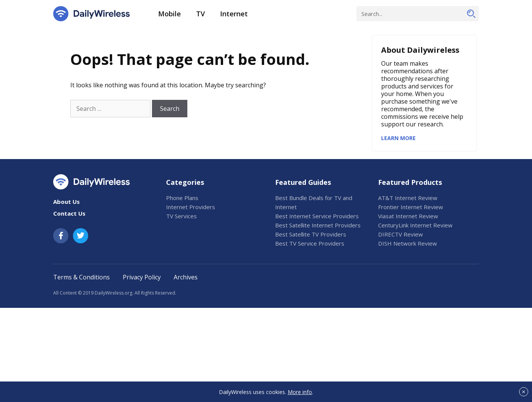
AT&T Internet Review (408, 198)
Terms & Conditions (82, 277)
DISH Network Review (408, 243)
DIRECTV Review (401, 234)
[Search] (471, 14)
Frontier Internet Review (411, 207)
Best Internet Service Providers (317, 216)
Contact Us (69, 213)
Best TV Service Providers (310, 243)
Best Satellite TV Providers (311, 234)
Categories (185, 182)
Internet (234, 14)
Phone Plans (182, 198)
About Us (66, 202)
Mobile (169, 14)
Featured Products (410, 182)
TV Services (181, 216)
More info (300, 392)
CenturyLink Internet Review (415, 225)
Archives (186, 277)
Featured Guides (303, 182)
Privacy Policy (142, 277)
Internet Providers (191, 207)
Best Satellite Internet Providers (318, 225)
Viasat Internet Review (408, 216)
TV (200, 14)
